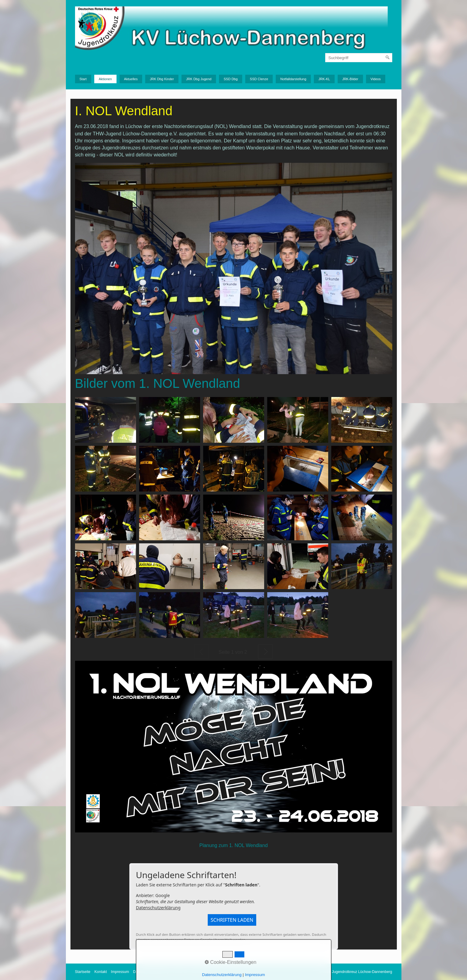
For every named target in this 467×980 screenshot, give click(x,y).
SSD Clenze (259, 79)
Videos (376, 79)
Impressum (120, 972)
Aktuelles (131, 79)
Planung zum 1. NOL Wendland (233, 845)
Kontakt (101, 972)
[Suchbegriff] (359, 58)
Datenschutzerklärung (158, 908)
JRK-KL (324, 79)
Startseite (83, 972)
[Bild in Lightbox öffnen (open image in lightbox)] (106, 420)
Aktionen (105, 79)
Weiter (265, 652)
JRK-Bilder (350, 79)
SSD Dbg (231, 79)
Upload (198, 972)
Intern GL (180, 972)
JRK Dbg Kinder (162, 79)
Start (83, 79)
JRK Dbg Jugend (199, 79)
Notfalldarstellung (293, 79)
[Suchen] (388, 58)
